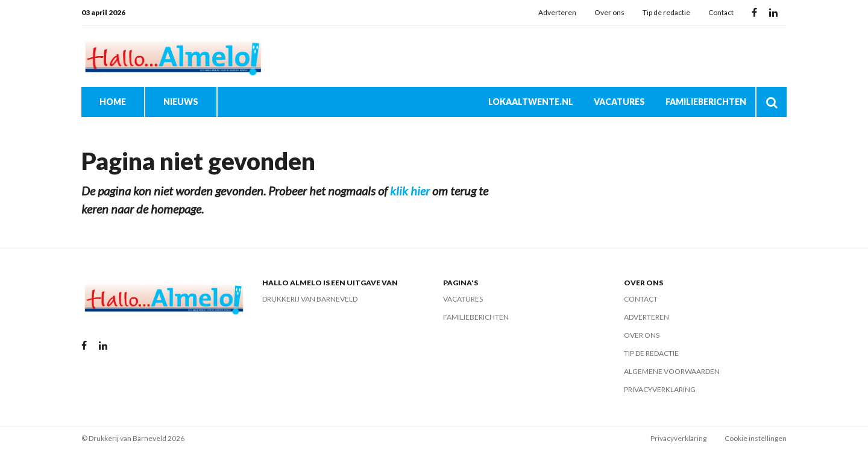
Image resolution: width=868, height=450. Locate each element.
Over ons (609, 12)
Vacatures (619, 102)
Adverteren (557, 12)
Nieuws (181, 102)
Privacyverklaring (660, 389)
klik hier (410, 191)
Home (113, 102)
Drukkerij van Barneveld (310, 299)
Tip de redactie (666, 12)
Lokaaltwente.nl (531, 102)
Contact (721, 12)
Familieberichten (706, 102)
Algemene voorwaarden (672, 371)
